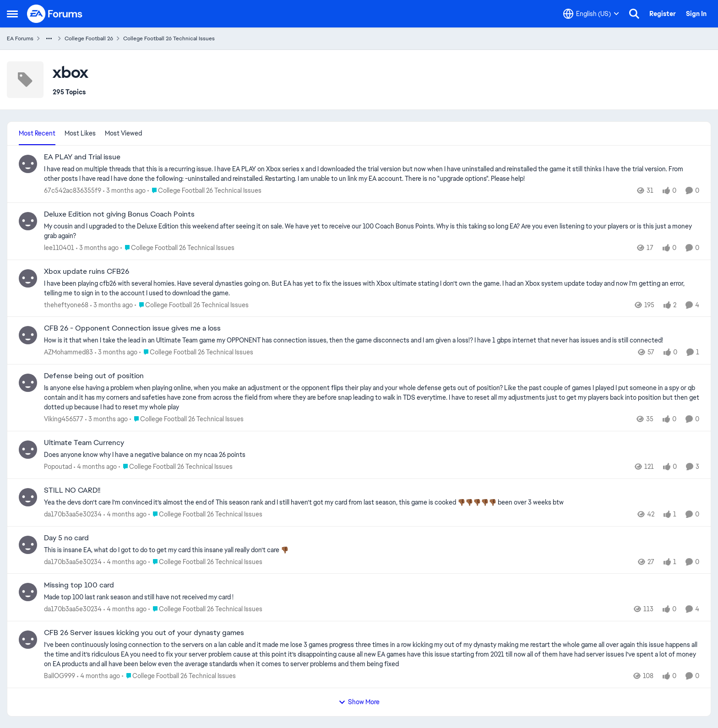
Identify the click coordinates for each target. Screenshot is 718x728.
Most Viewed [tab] (123, 133)
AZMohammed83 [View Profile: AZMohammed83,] (68, 352)
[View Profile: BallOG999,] (28, 640)
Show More (359, 702)
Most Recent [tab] (37, 133)
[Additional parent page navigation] (49, 38)
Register (663, 14)
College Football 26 (89, 38)
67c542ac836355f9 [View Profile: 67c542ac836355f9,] (73, 190)
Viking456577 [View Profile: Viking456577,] (64, 419)
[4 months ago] (95, 467)
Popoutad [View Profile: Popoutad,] (58, 467)
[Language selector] (591, 14)
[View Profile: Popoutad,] (28, 450)
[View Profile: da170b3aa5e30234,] (28, 497)
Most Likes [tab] (80, 133)
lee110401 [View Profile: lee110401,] (59, 248)
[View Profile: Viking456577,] (28, 383)
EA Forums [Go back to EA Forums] (20, 38)
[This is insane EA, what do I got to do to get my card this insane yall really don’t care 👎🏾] (372, 550)
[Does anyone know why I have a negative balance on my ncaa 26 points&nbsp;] (372, 455)
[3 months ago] (124, 191)
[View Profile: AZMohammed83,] (28, 335)
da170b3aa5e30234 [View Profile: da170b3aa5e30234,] (73, 514)
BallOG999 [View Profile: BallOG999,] (60, 676)
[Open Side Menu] (12, 14)
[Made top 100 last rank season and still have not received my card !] (372, 597)
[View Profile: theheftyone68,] (28, 278)
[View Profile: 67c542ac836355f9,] (28, 164)
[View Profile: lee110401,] (28, 221)
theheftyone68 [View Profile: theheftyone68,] (66, 304)
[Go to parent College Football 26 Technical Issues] (204, 191)
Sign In (696, 14)
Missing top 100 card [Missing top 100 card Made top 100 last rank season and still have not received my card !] (79, 585)
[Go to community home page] (55, 14)
